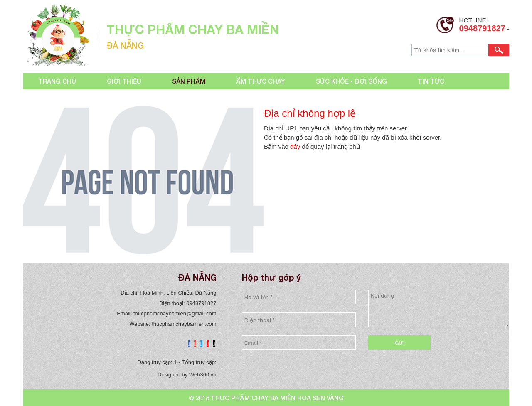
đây (295, 146)
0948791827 (482, 28)
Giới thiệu (124, 81)
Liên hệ (50, 98)
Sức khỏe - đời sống (351, 81)
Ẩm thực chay (261, 81)
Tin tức (431, 81)
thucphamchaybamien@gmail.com (175, 314)
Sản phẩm (189, 81)
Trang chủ (57, 81)
